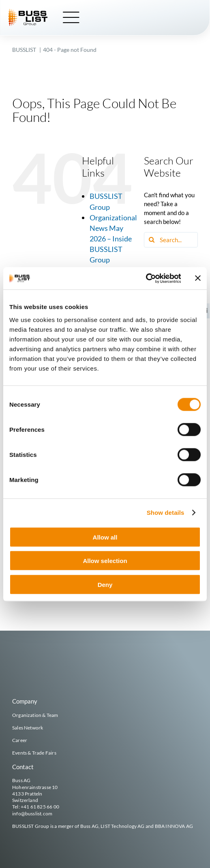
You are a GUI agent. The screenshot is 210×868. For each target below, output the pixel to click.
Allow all (105, 537)
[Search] (152, 240)
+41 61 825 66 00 (40, 807)
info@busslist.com (32, 814)
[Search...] (171, 240)
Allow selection (105, 561)
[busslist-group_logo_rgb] (28, 12)
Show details (166, 513)
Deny (105, 584)
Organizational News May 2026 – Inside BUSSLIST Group (113, 239)
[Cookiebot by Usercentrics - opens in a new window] (145, 278)
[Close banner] (198, 278)
